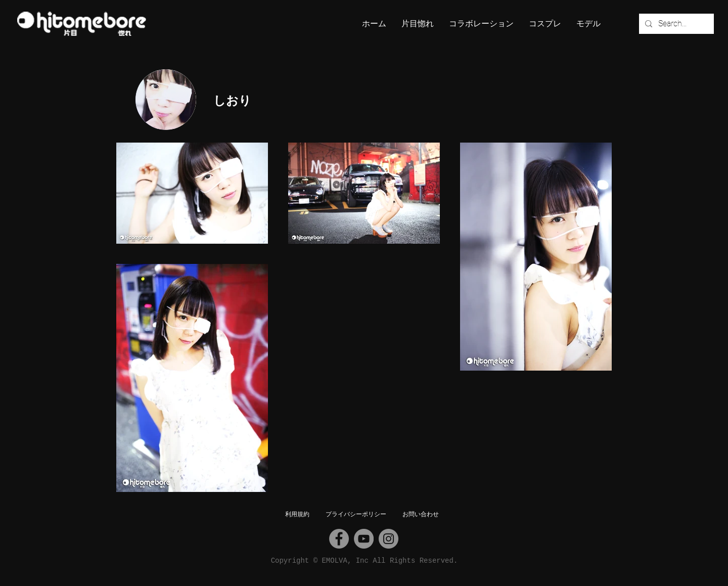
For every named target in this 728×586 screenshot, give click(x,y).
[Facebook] (339, 539)
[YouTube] (364, 539)
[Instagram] (389, 539)
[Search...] (675, 24)
